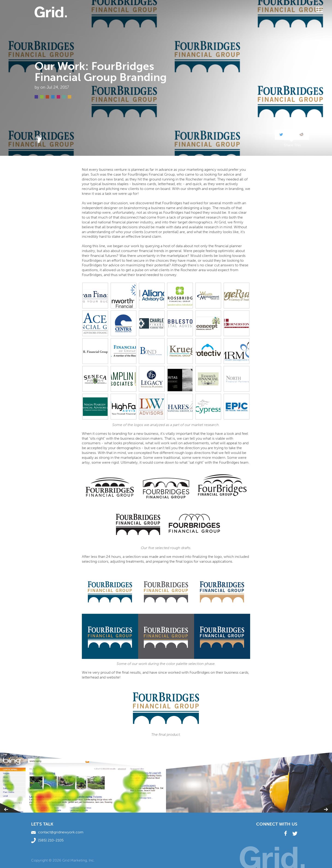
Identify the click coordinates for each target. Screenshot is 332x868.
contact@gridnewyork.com (57, 832)
